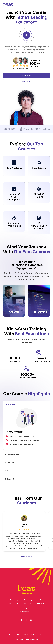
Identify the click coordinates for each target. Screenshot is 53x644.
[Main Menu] (49, 4)
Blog (32, 634)
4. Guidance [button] (10, 471)
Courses (17, 634)
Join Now (26, 75)
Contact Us (41, 634)
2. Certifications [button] (12, 455)
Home (9, 634)
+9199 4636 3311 (26, 612)
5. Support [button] (9, 479)
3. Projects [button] (9, 463)
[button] (22, 556)
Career (25, 634)
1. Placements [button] (11, 404)
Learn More (26, 82)
